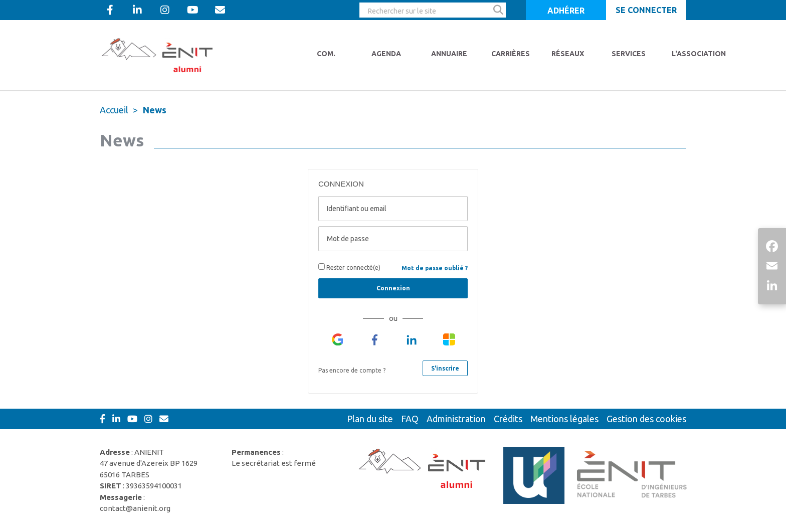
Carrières (511, 54)
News (155, 110)
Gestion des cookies (646, 419)
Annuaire (449, 54)
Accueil (114, 110)
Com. (326, 54)
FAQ (410, 419)
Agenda (386, 54)
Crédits (508, 419)
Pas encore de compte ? (352, 370)
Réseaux (568, 54)
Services (629, 54)
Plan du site (370, 419)
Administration (456, 419)
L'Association (699, 54)
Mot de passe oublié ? (435, 268)
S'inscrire (445, 368)
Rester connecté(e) (349, 267)
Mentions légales (564, 419)
